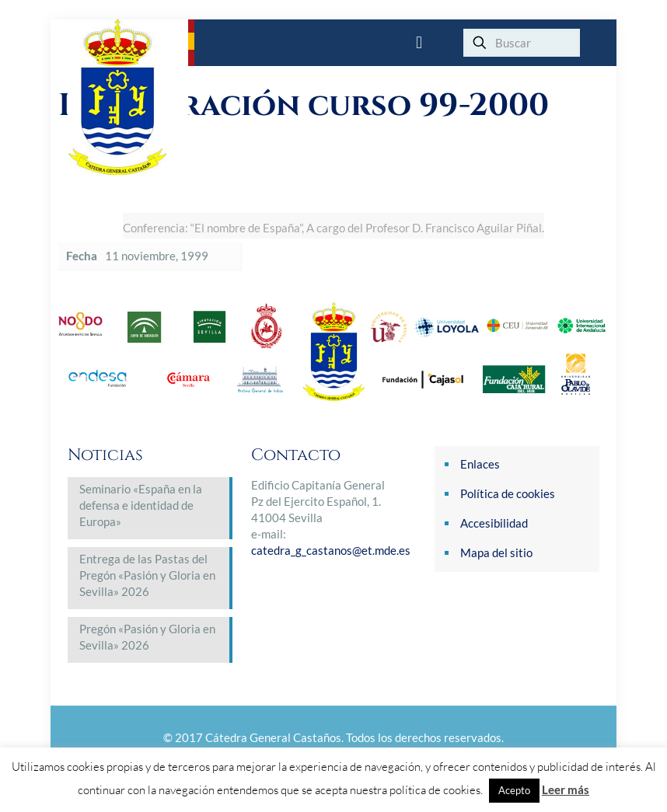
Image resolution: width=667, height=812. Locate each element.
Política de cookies (508, 493)
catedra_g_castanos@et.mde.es (331, 550)
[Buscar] (522, 43)
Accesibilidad (494, 523)
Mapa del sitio (496, 552)
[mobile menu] (419, 43)
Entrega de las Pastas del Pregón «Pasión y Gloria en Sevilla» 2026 (147, 575)
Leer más (566, 789)
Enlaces (480, 464)
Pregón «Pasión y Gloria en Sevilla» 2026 (147, 637)
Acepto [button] (514, 790)
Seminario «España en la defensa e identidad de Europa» (141, 505)
